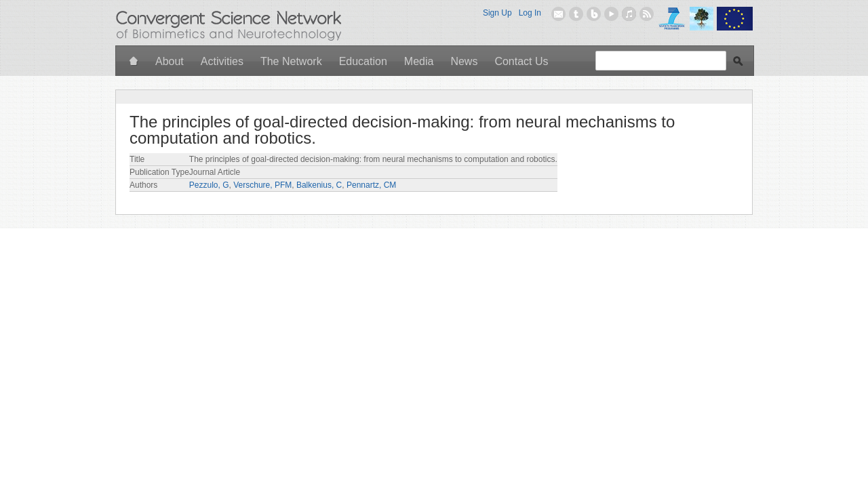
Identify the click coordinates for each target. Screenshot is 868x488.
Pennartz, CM (371, 185)
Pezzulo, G (209, 185)
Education (363, 61)
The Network (291, 61)
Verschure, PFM (262, 185)
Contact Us (521, 61)
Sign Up (497, 13)
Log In (530, 13)
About (170, 61)
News (464, 61)
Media (419, 61)
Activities (222, 61)
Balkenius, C (319, 185)
